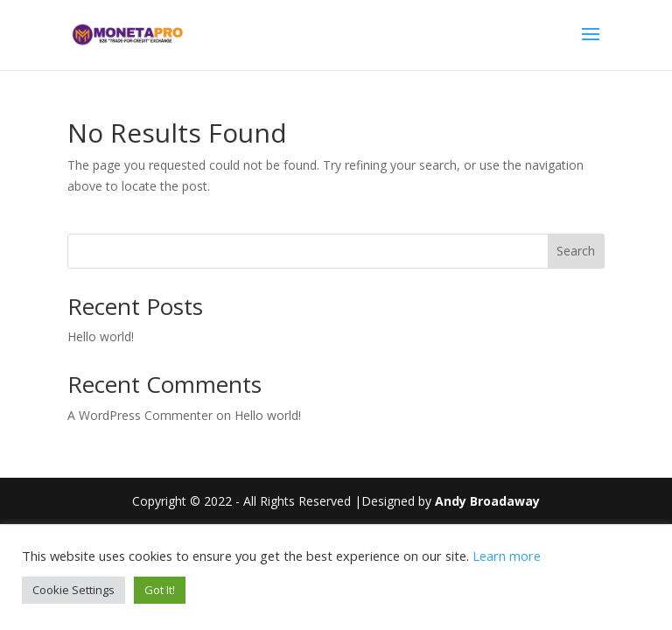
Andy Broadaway (487, 501)
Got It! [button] (160, 590)
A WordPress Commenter (140, 415)
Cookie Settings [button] (73, 590)
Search (576, 251)
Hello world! (101, 336)
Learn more (507, 556)
